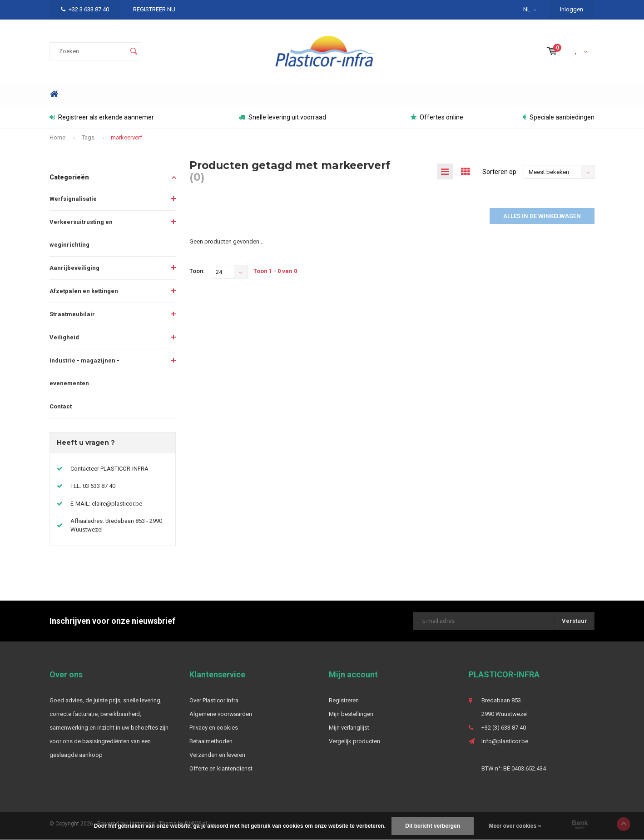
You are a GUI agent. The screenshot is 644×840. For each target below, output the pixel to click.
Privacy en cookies (214, 728)
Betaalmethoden (211, 741)
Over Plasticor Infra (214, 700)
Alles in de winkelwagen (542, 216)
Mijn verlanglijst (349, 728)
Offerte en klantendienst (221, 768)
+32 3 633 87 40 (85, 9)
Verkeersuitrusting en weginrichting (81, 233)
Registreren (344, 700)
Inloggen (572, 9)
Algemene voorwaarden (221, 714)
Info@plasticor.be (505, 741)
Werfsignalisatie (73, 199)
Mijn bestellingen (351, 714)
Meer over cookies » (515, 826)
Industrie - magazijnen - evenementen (84, 372)
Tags (88, 137)
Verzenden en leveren (217, 755)
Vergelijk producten (354, 741)
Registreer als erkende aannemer (102, 117)
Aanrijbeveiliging (74, 268)
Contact (61, 406)
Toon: (197, 271)
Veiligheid (64, 337)
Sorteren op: (500, 172)
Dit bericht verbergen (433, 826)
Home (54, 94)
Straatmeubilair (72, 314)
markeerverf (126, 137)
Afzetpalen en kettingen (84, 291)
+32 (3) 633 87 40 (504, 728)
